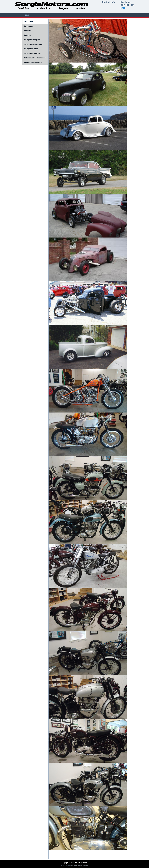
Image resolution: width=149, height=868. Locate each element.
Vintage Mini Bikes (31, 49)
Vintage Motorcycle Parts (34, 44)
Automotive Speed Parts (33, 62)
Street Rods (29, 26)
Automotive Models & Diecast (35, 58)
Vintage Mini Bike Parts (33, 53)
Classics (28, 35)
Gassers (27, 31)
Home (27, 15)
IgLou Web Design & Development (79, 865)
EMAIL (123, 8)
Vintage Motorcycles (32, 40)
